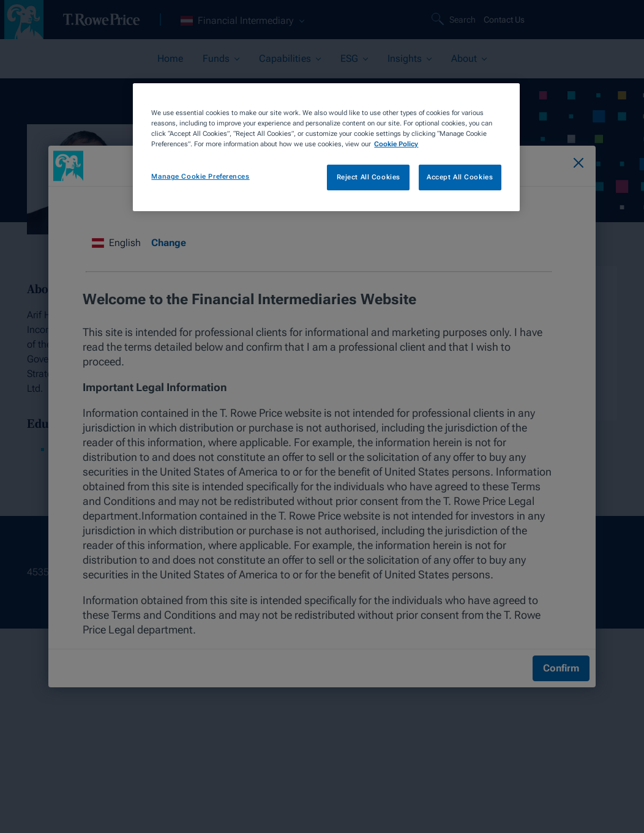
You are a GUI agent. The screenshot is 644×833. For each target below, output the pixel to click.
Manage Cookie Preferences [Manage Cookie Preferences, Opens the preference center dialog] (200, 176)
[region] (326, 147)
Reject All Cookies (369, 177)
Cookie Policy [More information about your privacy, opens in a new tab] (396, 144)
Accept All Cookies (460, 177)
